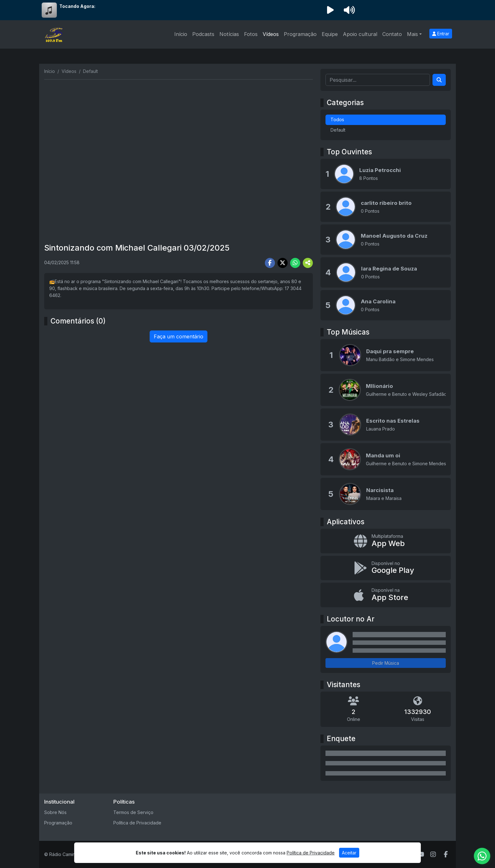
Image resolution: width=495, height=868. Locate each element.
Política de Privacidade (137, 823)
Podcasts (203, 34)
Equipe (330, 34)
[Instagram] (433, 854)
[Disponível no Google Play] (386, 568)
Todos (337, 119)
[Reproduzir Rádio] (330, 10)
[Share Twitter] (283, 263)
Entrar (441, 34)
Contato (392, 34)
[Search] (439, 80)
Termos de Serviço (133, 812)
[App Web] (386, 541)
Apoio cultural (360, 34)
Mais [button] (412, 34)
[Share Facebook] (270, 263)
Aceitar (349, 853)
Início (181, 34)
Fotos (251, 34)
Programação (300, 34)
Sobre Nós (55, 812)
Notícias (229, 34)
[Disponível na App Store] (386, 595)
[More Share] (308, 263)
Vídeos (271, 34)
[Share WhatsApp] (295, 263)
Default (338, 130)
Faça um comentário (179, 336)
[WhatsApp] (482, 856)
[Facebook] (446, 854)
